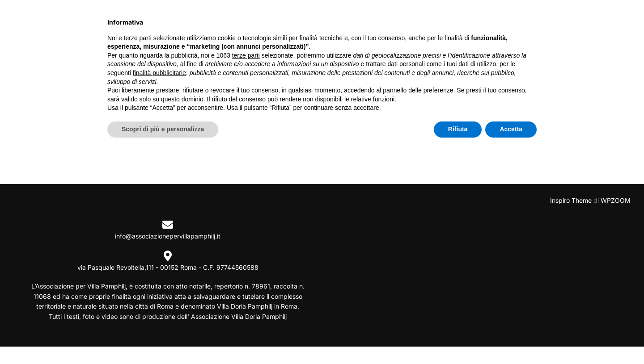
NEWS (311, 19)
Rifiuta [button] (458, 339)
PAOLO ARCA (464, 19)
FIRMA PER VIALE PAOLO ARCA (553, 19)
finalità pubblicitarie (159, 283)
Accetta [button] (511, 339)
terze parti (246, 266)
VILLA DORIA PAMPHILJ (381, 19)
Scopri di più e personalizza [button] (163, 339)
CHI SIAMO (205, 19)
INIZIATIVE (261, 19)
